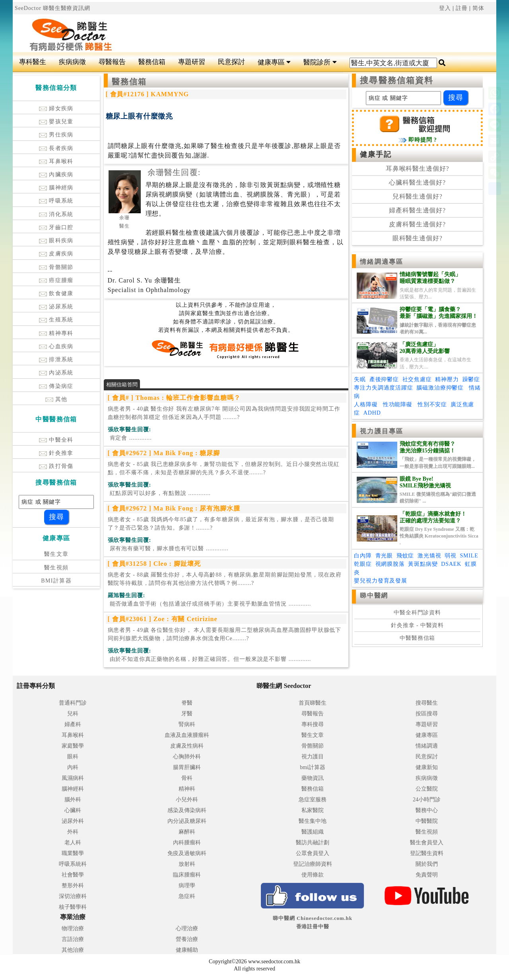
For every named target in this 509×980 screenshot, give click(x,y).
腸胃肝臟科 (187, 767)
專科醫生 (33, 62)
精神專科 (56, 333)
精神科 (187, 789)
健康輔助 (187, 950)
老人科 (73, 843)
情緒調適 (427, 746)
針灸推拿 (56, 453)
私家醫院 (313, 810)
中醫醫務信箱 (417, 638)
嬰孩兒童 (56, 122)
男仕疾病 (56, 135)
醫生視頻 (56, 568)
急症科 (187, 896)
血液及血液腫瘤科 (187, 735)
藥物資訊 (313, 778)
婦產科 (73, 724)
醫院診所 (320, 62)
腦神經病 (56, 188)
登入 (445, 8)
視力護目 (313, 757)
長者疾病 (56, 148)
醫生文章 (56, 554)
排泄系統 (56, 359)
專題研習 (192, 62)
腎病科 (187, 724)
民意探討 (231, 62)
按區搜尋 (427, 714)
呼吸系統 (56, 201)
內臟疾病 (56, 174)
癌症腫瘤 (56, 280)
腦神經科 (73, 789)
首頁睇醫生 (313, 703)
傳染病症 (56, 386)
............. (130, 438)
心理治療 (187, 928)
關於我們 (427, 864)
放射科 (187, 864)
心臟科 (73, 810)
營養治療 (187, 939)
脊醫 (187, 703)
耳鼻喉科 (56, 161)
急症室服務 (313, 800)
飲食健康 (56, 293)
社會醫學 (73, 875)
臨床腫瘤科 (187, 875)
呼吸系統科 (73, 864)
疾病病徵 (72, 62)
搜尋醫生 (427, 703)
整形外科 (73, 886)
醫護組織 (313, 832)
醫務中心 (427, 810)
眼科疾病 (56, 241)
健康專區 (274, 62)
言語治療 (73, 939)
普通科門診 (73, 703)
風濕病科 (73, 778)
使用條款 (313, 875)
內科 (73, 767)
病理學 (187, 886)
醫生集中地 (313, 821)
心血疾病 (56, 346)
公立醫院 (427, 789)
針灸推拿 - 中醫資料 (417, 625)
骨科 (187, 778)
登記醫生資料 (427, 853)
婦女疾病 (56, 108)
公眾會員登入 (313, 853)
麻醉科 (187, 832)
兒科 (73, 714)
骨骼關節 (56, 267)
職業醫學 (73, 853)
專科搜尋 (313, 724)
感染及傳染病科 (187, 810)
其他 (56, 399)
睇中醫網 (374, 595)
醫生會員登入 (427, 843)
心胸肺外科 (187, 757)
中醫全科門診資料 (417, 613)
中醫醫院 (427, 821)
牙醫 (187, 714)
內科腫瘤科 (187, 843)
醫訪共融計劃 (313, 843)
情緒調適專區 (382, 262)
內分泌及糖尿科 (187, 821)
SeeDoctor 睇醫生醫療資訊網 (52, 8)
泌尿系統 (56, 307)
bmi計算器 (313, 767)
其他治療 (73, 950)
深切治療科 (73, 896)
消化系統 (56, 214)
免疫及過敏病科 (187, 853)
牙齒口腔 (56, 227)
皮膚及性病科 (187, 746)
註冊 (462, 8)
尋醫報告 (112, 62)
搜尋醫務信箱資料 (397, 80)
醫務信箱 (152, 62)
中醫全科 (56, 440)
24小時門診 (427, 800)
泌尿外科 (73, 821)
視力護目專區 (382, 431)
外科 (73, 832)
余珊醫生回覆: (174, 172)
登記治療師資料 (313, 864)
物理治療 (73, 928)
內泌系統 (56, 373)
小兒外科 (187, 800)
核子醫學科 (73, 907)
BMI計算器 (56, 581)
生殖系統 (56, 320)
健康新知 (427, 767)
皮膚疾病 (56, 254)
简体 (478, 8)
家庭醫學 (73, 746)
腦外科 (73, 800)
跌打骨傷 (56, 466)
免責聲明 (427, 875)
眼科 (73, 757)
